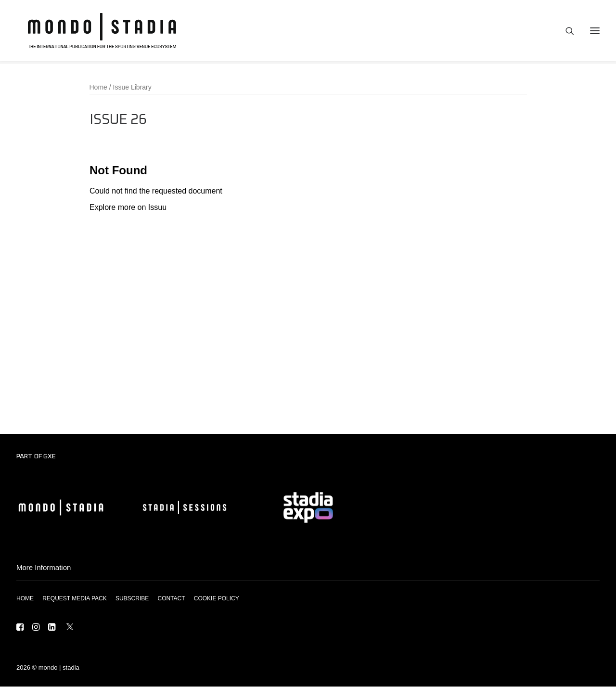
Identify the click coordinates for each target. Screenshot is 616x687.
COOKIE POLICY (217, 599)
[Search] (565, 32)
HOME (25, 599)
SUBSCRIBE (132, 599)
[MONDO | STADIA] (97, 32)
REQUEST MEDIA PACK (75, 599)
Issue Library (132, 88)
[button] (20, 629)
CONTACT (171, 599)
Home (98, 88)
